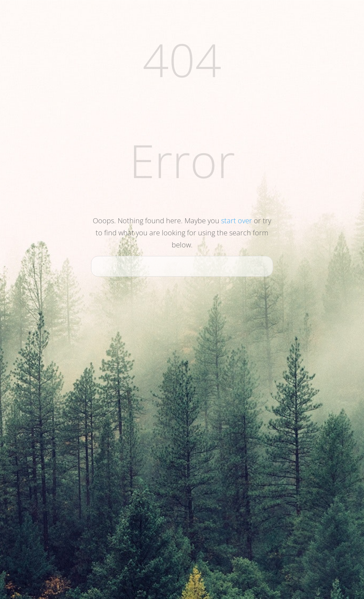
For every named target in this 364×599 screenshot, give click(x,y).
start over (237, 221)
